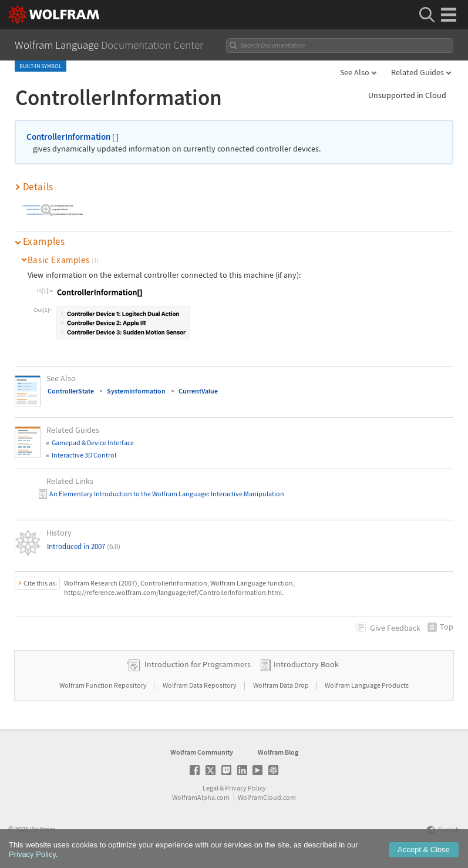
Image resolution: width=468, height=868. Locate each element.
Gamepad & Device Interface (93, 443)
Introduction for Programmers (198, 664)
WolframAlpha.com (201, 797)
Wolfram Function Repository (104, 685)
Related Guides (418, 72)
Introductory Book (306, 664)
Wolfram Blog (278, 752)
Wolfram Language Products (367, 685)
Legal (211, 788)
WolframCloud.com (267, 797)
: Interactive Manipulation (246, 494)
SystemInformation (136, 391)
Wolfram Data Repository (200, 685)
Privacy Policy (245, 788)
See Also (355, 72)
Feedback (395, 628)
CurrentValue (198, 391)
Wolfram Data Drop (282, 685)
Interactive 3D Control (84, 455)
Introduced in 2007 (84, 546)
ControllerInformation (68, 137)
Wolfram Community (202, 752)
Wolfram (43, 829)
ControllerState (71, 391)
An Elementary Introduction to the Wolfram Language (129, 494)
